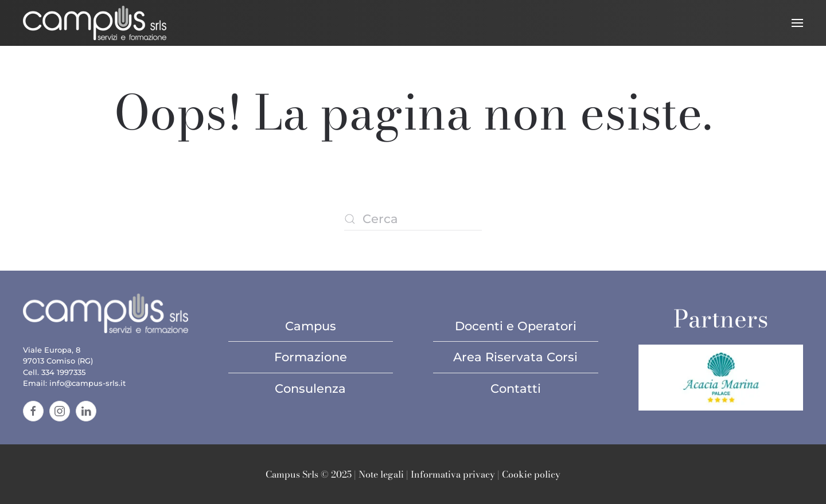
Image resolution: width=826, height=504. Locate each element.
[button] (797, 23)
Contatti (516, 388)
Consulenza (310, 388)
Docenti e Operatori (516, 326)
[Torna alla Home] (95, 23)
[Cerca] (413, 219)
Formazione (311, 357)
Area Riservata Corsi (515, 357)
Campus (311, 326)
